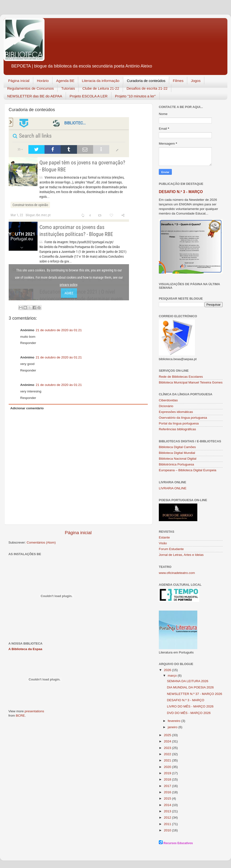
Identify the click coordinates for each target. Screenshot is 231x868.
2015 (168, 798)
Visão (163, 543)
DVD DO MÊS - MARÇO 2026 (189, 713)
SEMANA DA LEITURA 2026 (188, 681)
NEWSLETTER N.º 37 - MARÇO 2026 (195, 694)
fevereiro (174, 721)
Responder (28, 343)
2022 (168, 754)
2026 (168, 670)
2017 (168, 786)
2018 (168, 779)
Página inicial (19, 81)
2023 (168, 748)
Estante (164, 537)
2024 (168, 741)
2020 (168, 767)
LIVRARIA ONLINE (173, 488)
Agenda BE (65, 81)
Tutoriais (68, 88)
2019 (168, 773)
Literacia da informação (101, 81)
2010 (168, 830)
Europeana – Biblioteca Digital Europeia (188, 470)
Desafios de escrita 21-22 (147, 88)
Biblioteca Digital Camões (177, 447)
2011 (168, 824)
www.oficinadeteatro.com (177, 573)
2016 (168, 792)
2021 (168, 760)
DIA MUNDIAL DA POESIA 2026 (190, 687)
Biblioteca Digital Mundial (177, 453)
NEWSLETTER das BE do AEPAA (35, 96)
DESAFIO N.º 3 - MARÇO (181, 192)
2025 (168, 735)
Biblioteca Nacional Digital (178, 459)
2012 (168, 818)
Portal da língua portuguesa (179, 423)
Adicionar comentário (27, 408)
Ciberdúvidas (168, 400)
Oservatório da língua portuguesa (183, 418)
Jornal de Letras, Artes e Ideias (181, 555)
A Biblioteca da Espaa (25, 649)
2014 (168, 805)
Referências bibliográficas (177, 429)
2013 (168, 811)
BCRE (20, 716)
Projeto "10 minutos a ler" (135, 96)
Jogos (196, 81)
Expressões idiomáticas (176, 412)
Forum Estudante (171, 549)
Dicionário (166, 406)
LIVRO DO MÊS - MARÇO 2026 (190, 706)
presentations (34, 711)
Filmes (178, 81)
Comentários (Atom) (41, 542)
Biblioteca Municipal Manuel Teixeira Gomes (191, 382)
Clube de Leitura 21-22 (101, 88)
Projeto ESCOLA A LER (89, 96)
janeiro (173, 727)
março (173, 676)
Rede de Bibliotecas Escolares (181, 377)
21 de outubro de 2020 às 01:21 (59, 330)
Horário (43, 81)
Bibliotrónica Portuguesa (176, 464)
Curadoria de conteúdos (146, 81)
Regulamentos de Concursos (30, 88)
